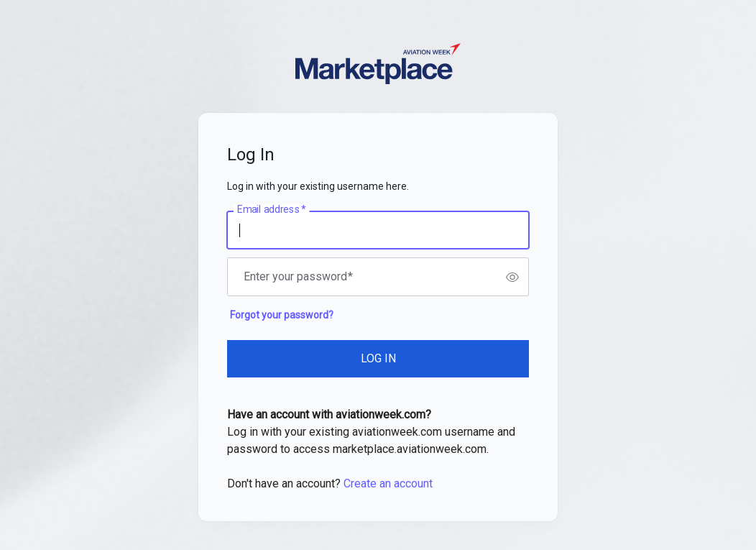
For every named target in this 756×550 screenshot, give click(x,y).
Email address (271, 210)
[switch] (512, 277)
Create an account (388, 483)
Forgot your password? (282, 315)
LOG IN (378, 358)
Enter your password (298, 277)
